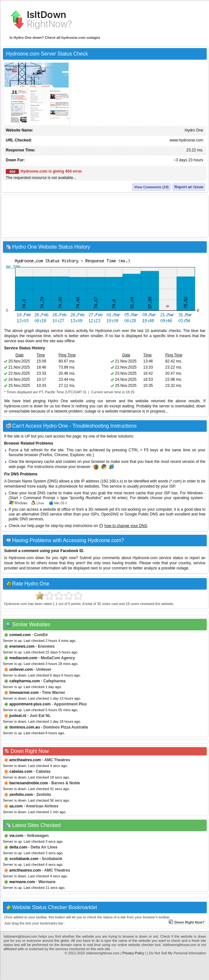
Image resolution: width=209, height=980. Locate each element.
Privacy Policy (133, 953)
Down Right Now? (186, 922)
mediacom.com (23, 658)
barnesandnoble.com (29, 783)
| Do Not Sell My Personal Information (177, 953)
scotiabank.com (24, 859)
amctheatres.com (25, 760)
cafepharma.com (25, 681)
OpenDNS (110, 514)
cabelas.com (21, 771)
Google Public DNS (141, 514)
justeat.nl (18, 716)
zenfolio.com (21, 795)
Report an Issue (189, 187)
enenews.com (22, 646)
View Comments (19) (151, 187)
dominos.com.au (25, 727)
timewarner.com (24, 693)
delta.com (18, 847)
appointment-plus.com (30, 704)
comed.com (20, 635)
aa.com (16, 806)
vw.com (16, 836)
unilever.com (21, 669)
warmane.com (22, 882)
